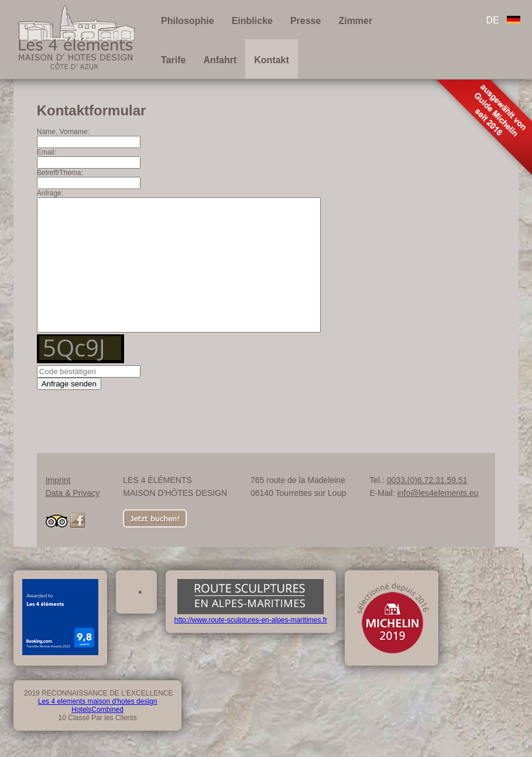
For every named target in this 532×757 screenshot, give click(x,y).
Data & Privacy (73, 519)
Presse (306, 21)
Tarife (173, 60)
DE (503, 20)
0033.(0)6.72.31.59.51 (427, 506)
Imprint (58, 506)
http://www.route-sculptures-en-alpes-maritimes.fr (251, 642)
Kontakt (272, 60)
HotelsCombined (97, 736)
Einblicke (252, 21)
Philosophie (188, 21)
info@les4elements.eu (438, 519)
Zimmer (355, 21)
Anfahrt (220, 60)
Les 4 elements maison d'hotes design (98, 728)
